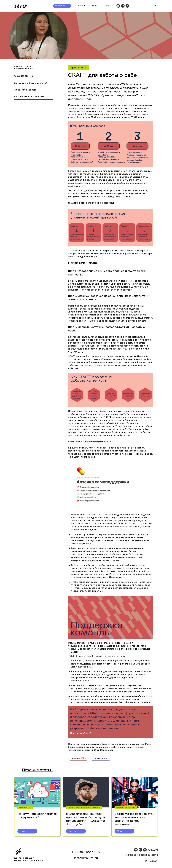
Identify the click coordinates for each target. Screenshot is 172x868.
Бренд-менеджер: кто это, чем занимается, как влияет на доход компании (134, 821)
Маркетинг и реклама (90, 810)
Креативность (79, 67)
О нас (107, 6)
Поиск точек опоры (25, 90)
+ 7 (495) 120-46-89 (86, 852)
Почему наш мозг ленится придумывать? (37, 818)
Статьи (81, 6)
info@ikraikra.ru (86, 858)
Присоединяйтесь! (81, 733)
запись (86, 744)
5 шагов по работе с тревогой (31, 83)
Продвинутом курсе (89, 710)
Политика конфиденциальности (141, 855)
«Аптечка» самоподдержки (30, 97)
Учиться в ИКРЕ (62, 6)
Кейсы (95, 6)
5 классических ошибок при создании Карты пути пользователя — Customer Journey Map (86, 821)
